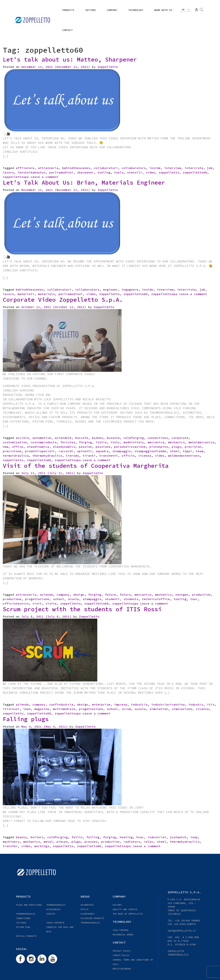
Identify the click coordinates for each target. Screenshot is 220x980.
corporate (180, 438)
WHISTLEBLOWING (122, 969)
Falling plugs (26, 719)
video (150, 172)
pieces (62, 842)
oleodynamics (64, 447)
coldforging (134, 438)
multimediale (64, 709)
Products (23, 896)
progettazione (37, 599)
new (6, 447)
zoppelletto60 (195, 172)
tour (194, 599)
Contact (67, 30)
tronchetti (109, 456)
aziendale (63, 438)
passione (103, 447)
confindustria (61, 704)
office (18, 447)
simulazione (182, 709)
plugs (176, 447)
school (58, 599)
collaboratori (106, 168)
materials (46, 294)
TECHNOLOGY (136, 10)
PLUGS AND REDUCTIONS (29, 905)
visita (51, 603)
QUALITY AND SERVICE (125, 909)
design (79, 595)
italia (101, 442)
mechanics (176, 442)
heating (126, 837)
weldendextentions (184, 456)
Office (84, 909)
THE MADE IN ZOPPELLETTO (128, 914)
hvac (140, 837)
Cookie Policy (121, 955)
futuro (125, 595)
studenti (112, 599)
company (63, 595)
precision (193, 447)
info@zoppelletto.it (182, 931)
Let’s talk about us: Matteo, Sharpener (70, 59)
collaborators (134, 168)
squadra (102, 451)
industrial (157, 837)
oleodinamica (38, 447)
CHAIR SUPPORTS (55, 923)
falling (93, 837)
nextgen (182, 595)
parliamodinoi (61, 172)
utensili (135, 172)
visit (37, 603)
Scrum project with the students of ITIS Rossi (82, 609)
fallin (77, 837)
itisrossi (11, 709)
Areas (85, 896)
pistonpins (159, 447)
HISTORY (117, 905)
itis (211, 704)
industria (139, 704)
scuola (73, 599)
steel (175, 451)
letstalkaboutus (32, 172)
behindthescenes (76, 168)
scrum (126, 709)
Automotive (87, 905)
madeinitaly (134, 442)
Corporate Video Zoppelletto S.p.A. (63, 300)
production (201, 595)
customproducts (44, 442)
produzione (12, 599)
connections (158, 438)
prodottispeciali (40, 451)
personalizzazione (130, 447)
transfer (10, 846)
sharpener (85, 172)
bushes (97, 438)
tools (119, 172)
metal (48, 842)
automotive (42, 438)
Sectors (90, 10)
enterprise (101, 704)
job (210, 168)
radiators (132, 842)
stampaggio (122, 451)
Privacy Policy (122, 951)
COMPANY (112, 10)
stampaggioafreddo (150, 451)
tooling (104, 172)
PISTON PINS (23, 927)
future (110, 595)
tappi (188, 451)
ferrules (68, 442)
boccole (82, 438)
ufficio (128, 456)
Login (197, 10)
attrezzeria (48, 168)
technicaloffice (156, 599)
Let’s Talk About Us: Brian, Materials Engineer (84, 183)
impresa (121, 704)
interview (173, 168)
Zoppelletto (108, 67)
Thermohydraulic (90, 923)
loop (194, 837)
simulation (159, 709)
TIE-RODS (21, 923)
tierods (72, 456)
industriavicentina (168, 704)
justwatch (178, 837)
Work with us (163, 10)
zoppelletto (169, 172)
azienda (46, 595)
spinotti (84, 451)
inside (155, 168)
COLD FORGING (120, 930)
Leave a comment (45, 177)
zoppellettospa (16, 177)
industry (196, 704)
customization (15, 442)
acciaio (22, 438)
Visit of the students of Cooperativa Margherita (86, 466)
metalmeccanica (201, 442)
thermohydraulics (47, 456)
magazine (42, 709)
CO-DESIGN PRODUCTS (92, 918)
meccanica (156, 442)
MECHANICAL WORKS (123, 935)
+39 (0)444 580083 (188, 921)
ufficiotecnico (16, 603)
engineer (110, 289)
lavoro (8, 172)
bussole (113, 438)
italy (115, 442)
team (200, 451)
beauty (21, 837)
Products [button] (68, 10)
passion (85, 447)
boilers (37, 837)
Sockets (51, 914)
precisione (12, 451)
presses (91, 842)
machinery (11, 842)
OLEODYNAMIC (88, 914)
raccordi (66, 451)
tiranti (89, 456)
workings (42, 846)
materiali (26, 294)
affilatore (25, 168)
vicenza (145, 456)
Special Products (26, 936)
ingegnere (130, 289)
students (131, 599)
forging (85, 442)
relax (149, 842)
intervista (194, 168)
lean (27, 709)
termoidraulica (16, 456)
